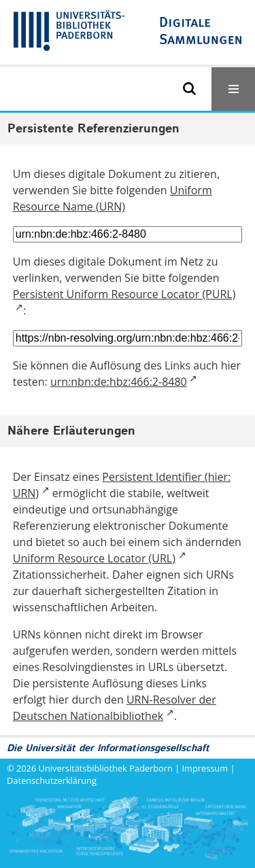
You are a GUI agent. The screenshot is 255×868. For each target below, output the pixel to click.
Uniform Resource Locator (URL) (94, 558)
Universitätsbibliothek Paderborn (106, 768)
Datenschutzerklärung (52, 780)
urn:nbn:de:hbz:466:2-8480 (119, 382)
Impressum (205, 768)
